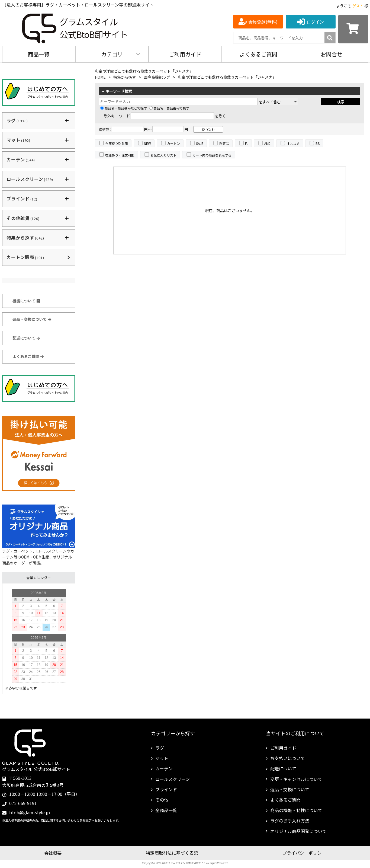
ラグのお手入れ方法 (290, 821)
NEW (147, 143)
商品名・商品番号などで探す (124, 108)
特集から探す (125, 77)
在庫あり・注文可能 (120, 155)
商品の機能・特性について (296, 810)
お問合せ (332, 54)
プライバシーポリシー (304, 853)
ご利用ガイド (185, 54)
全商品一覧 (166, 810)
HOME (100, 77)
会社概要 (53, 853)
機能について (26, 301)
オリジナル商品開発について (298, 831)
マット (162, 758)
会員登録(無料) (263, 22)
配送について (26, 338)
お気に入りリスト (163, 155)
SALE (200, 143)
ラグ (160, 748)
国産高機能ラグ (157, 77)
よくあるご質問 (258, 54)
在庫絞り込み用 (117, 143)
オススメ (293, 143)
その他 (162, 800)
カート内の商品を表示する (212, 155)
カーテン (164, 768)
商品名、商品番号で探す (169, 108)
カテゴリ (112, 54)
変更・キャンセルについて (296, 779)
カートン (173, 143)
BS (318, 143)
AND (267, 143)
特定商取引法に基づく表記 (172, 853)
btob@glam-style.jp (30, 812)
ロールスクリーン (173, 779)
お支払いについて (288, 758)
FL (247, 143)
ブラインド (166, 789)
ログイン (315, 22)
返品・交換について (32, 319)
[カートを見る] (353, 29)
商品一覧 (39, 54)
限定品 (224, 143)
